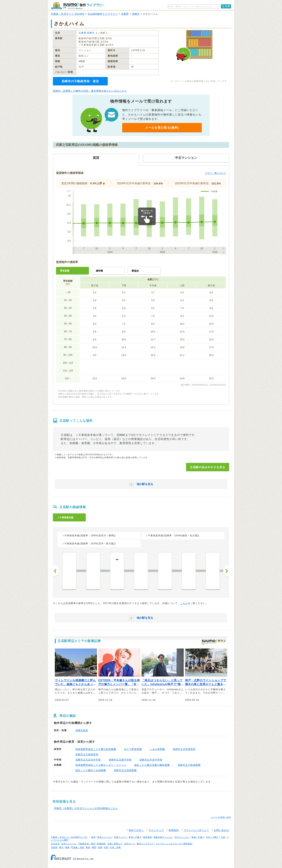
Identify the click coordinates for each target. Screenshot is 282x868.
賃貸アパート (120, 837)
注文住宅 (55, 844)
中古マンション (182, 837)
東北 (61, 847)
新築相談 (101, 844)
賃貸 (93, 837)
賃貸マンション (105, 837)
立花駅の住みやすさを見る (208, 467)
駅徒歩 (135, 271)
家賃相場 (147, 837)
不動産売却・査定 (87, 844)
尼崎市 (136, 14)
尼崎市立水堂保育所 (184, 749)
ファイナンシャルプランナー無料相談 (174, 844)
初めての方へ (136, 830)
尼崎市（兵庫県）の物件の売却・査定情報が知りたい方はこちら (90, 91)
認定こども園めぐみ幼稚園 (91, 770)
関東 (67, 847)
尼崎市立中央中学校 (151, 760)
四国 (100, 847)
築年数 (99, 271)
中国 (106, 847)
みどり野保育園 (133, 749)
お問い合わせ (221, 830)
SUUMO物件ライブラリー (103, 14)
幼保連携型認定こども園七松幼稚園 (96, 749)
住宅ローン (130, 844)
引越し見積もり (115, 844)
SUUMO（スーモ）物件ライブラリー (78, 6)
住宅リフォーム (69, 844)
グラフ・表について (215, 173)
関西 (94, 847)
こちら (184, 603)
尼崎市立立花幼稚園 (125, 770)
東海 (88, 847)
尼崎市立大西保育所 (87, 754)
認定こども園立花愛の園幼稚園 (152, 765)
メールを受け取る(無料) (162, 128)
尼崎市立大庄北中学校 (88, 760)
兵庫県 (125, 14)
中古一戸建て (212, 837)
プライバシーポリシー (196, 830)
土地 (223, 837)
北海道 (54, 847)
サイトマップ (156, 830)
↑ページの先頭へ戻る (221, 817)
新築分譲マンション (163, 837)
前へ (56, 571)
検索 (228, 6)
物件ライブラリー (145, 844)
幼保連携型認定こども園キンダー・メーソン (101, 765)
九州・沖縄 (115, 847)
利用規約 (174, 830)
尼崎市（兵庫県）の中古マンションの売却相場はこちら (86, 808)
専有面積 (65, 271)
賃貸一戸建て (135, 837)
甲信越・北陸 (78, 847)
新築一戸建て (198, 837)
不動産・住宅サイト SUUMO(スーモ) (69, 837)
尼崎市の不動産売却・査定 (80, 81)
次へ (226, 571)
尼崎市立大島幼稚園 (189, 765)
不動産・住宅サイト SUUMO (68, 14)
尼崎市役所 (82, 730)
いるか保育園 (157, 749)
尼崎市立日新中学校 (120, 760)
